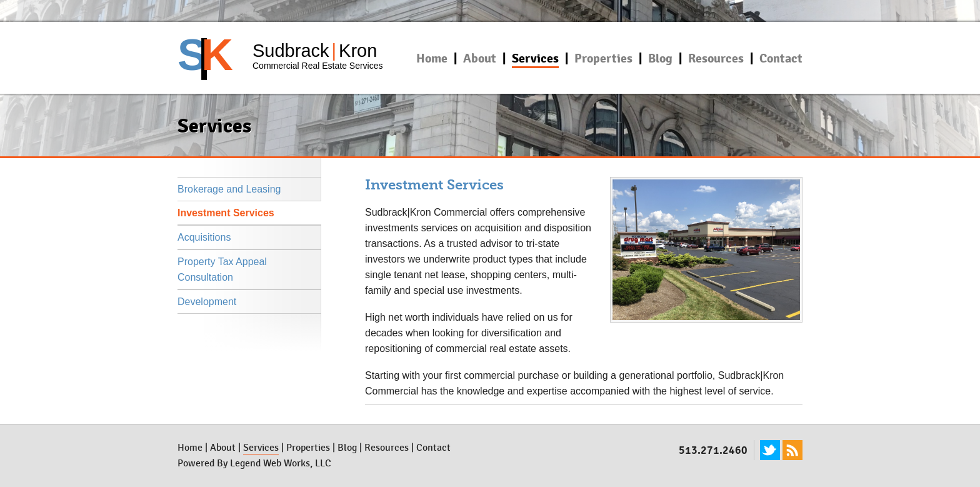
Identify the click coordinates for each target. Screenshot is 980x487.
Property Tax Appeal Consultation (222, 269)
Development (207, 302)
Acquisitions (204, 237)
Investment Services (226, 213)
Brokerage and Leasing (229, 189)
